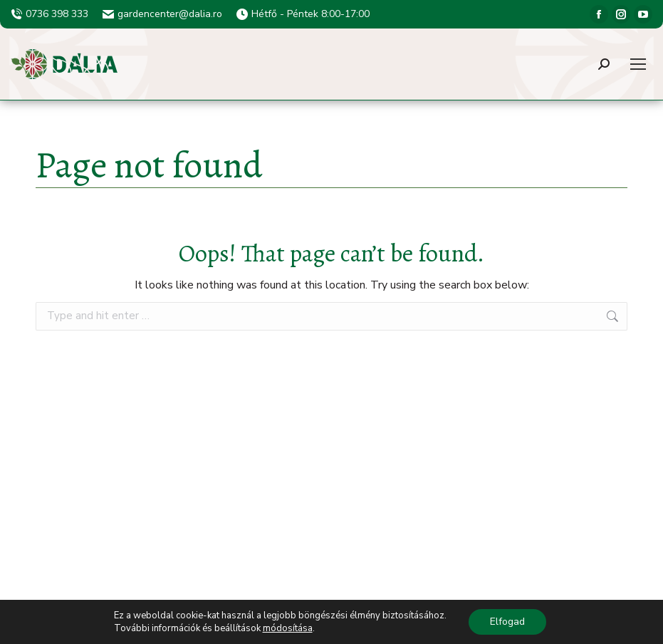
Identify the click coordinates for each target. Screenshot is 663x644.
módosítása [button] (288, 628)
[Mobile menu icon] (638, 64)
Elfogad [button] (507, 622)
